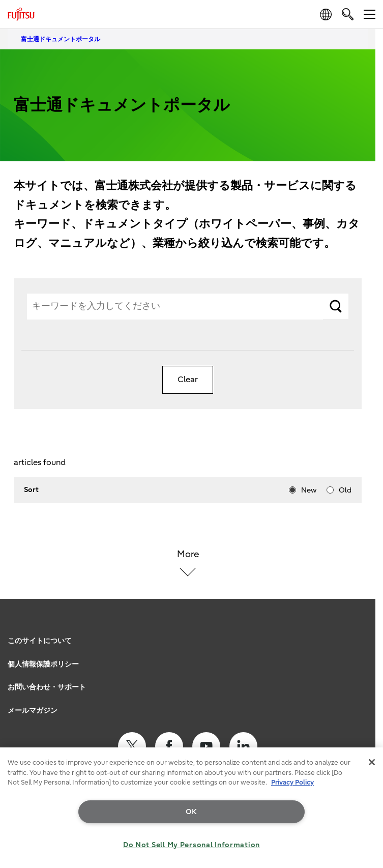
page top (365, 627)
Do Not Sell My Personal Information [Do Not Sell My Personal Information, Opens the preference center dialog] (191, 845)
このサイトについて (40, 641)
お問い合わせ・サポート (47, 687)
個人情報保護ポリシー (43, 664)
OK (191, 812)
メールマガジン (33, 711)
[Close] (372, 762)
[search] (348, 14)
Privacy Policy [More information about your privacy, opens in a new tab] (292, 782)
